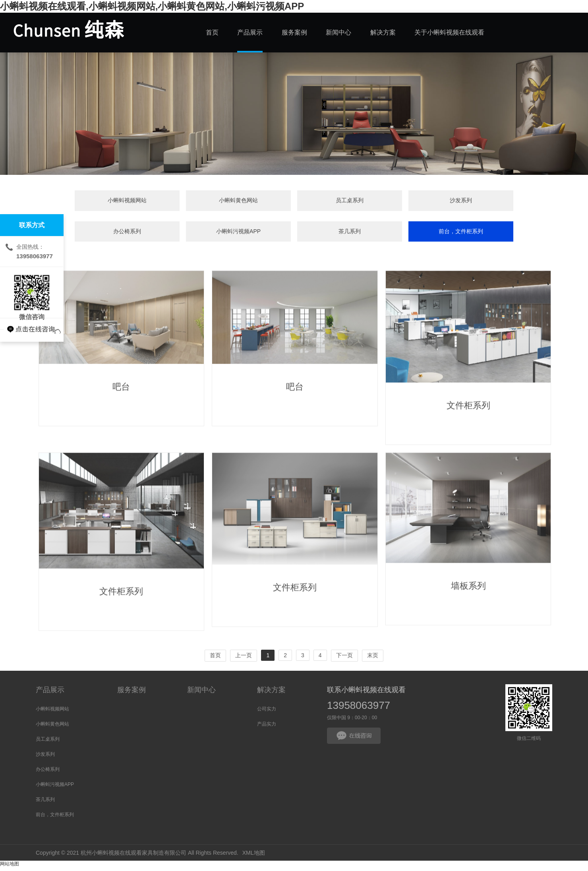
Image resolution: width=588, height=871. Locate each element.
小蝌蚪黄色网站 (154, 201)
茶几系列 (504, 201)
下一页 (344, 659)
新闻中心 (201, 693)
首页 (215, 659)
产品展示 (50, 693)
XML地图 (254, 856)
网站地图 (10, 867)
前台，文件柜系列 (294, 234)
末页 (373, 659)
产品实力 (267, 728)
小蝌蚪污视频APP (434, 201)
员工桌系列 (224, 201)
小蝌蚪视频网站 (84, 201)
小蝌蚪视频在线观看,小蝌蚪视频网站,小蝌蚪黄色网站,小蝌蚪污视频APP (152, 6)
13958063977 (359, 709)
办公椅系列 (364, 201)
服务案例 (132, 693)
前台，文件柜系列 (55, 818)
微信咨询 (32, 292)
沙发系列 (294, 201)
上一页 (244, 659)
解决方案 (271, 693)
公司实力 (267, 712)
